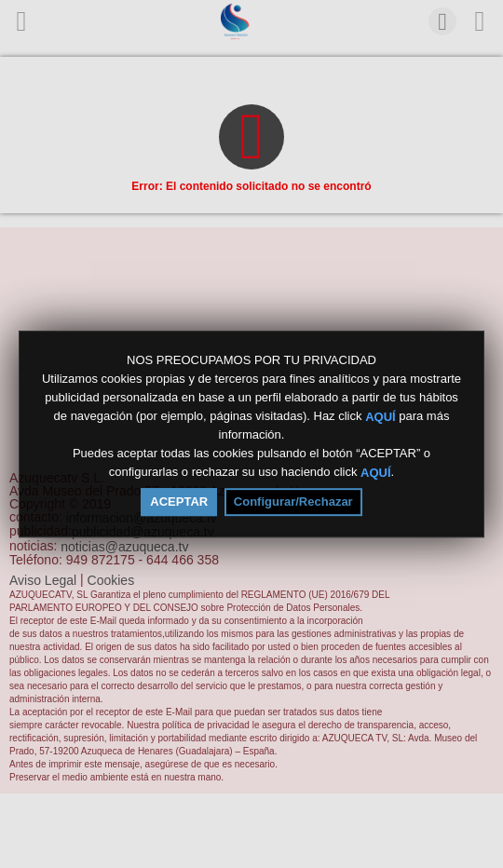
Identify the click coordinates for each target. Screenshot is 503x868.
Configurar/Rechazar (293, 502)
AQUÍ (381, 416)
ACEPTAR (179, 502)
